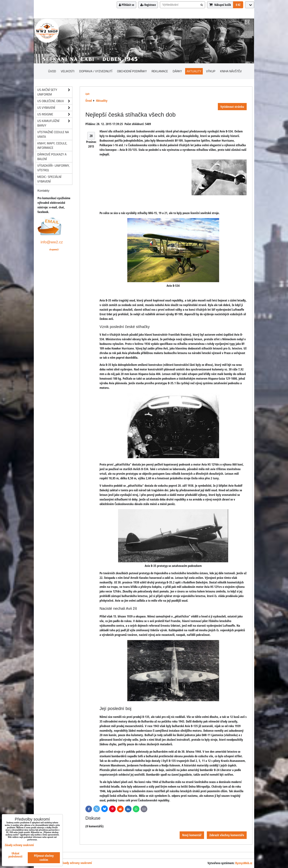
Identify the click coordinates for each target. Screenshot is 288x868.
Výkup (211, 71)
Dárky (177, 71)
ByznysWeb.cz (244, 863)
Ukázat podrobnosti (15, 855)
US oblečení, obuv (55, 101)
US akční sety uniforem (55, 92)
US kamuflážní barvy (55, 123)
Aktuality (194, 71)
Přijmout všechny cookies (44, 858)
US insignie (55, 114)
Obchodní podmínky (132, 71)
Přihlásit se (126, 5)
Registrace (148, 5)
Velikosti (68, 71)
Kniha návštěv (231, 71)
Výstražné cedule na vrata (53, 134)
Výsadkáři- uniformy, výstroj (53, 168)
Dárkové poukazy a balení (52, 157)
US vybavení (55, 108)
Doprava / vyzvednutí (96, 71)
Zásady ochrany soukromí (76, 863)
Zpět (87, 94)
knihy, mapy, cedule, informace (52, 145)
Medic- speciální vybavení (49, 179)
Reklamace (160, 71)
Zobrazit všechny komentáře (227, 835)
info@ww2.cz (52, 242)
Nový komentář (192, 835)
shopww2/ (54, 249)
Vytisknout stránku (232, 107)
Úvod (52, 71)
